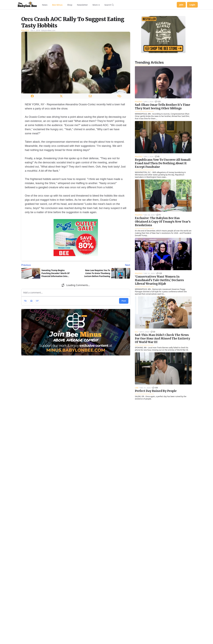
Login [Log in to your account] (192, 5)
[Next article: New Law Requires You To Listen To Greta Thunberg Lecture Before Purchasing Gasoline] (104, 302)
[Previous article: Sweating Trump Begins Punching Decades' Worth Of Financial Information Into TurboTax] (48, 302)
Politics (25, 67)
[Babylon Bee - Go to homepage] (27, 5)
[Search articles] (109, 5)
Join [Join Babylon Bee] (181, 5)
